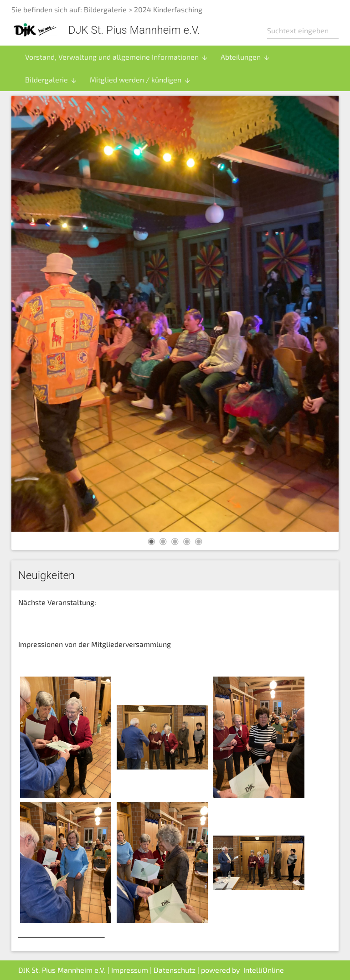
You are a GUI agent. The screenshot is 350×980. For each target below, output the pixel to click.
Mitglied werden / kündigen (140, 80)
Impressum (130, 970)
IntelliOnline (264, 970)
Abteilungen (245, 57)
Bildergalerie (105, 9)
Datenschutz (175, 970)
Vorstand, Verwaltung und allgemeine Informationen (117, 57)
